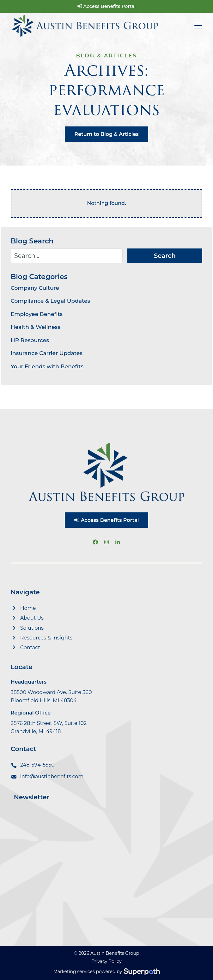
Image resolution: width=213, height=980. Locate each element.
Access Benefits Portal (107, 6)
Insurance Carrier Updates (47, 353)
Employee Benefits (37, 314)
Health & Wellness (36, 327)
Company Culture (35, 288)
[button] (198, 26)
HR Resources (30, 340)
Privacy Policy (106, 961)
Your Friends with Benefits (47, 366)
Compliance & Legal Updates (50, 301)
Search (165, 256)
